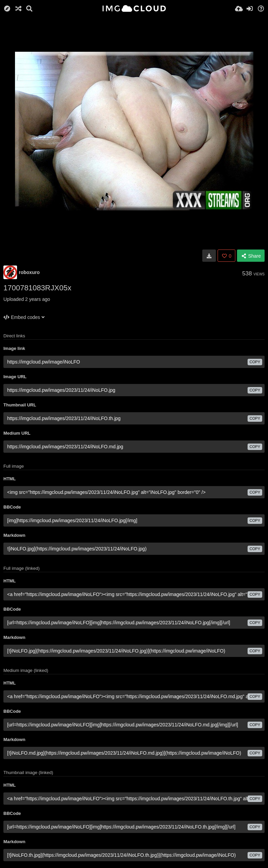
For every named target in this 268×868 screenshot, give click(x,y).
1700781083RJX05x (37, 288)
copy (255, 362)
